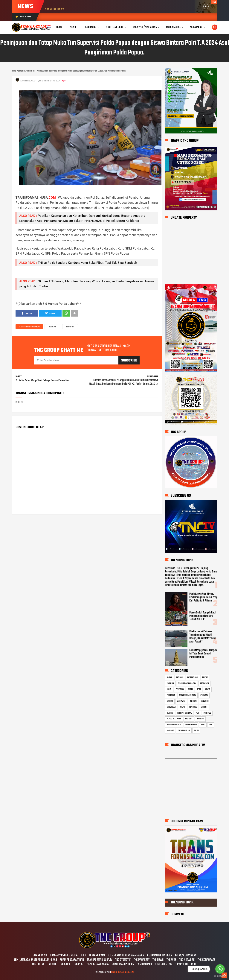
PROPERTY (189, 719)
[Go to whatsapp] (220, 969)
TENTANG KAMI (97, 956)
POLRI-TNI (70, 327)
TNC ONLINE (38, 964)
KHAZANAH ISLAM (184, 731)
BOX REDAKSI (40, 956)
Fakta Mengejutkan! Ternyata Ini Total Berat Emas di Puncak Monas (203, 654)
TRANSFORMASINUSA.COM (187, 683)
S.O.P (83, 956)
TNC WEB (171, 960)
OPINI (199, 689)
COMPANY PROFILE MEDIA (64, 956)
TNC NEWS (193, 701)
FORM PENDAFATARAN (72, 960)
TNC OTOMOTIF (123, 960)
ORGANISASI (204, 683)
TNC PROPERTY (142, 960)
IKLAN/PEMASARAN (186, 956)
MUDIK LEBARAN (191, 725)
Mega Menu (196, 27)
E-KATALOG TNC (163, 964)
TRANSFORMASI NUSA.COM (122, 972)
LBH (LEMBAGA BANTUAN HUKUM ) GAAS (35, 960)
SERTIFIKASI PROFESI (123, 964)
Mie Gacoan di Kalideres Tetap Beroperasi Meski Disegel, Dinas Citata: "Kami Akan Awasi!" (203, 637)
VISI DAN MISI (145, 964)
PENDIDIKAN (171, 695)
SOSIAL (169, 689)
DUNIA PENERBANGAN (174, 725)
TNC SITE (52, 964)
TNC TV (196, 731)
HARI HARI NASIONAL (185, 713)
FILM (211, 725)
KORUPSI (170, 701)
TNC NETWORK (187, 960)
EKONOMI (204, 707)
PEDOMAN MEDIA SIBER (160, 956)
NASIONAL (180, 677)
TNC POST (79, 964)
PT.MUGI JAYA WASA (174, 719)
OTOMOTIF (170, 731)
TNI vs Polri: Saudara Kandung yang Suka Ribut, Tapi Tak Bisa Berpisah (87, 263)
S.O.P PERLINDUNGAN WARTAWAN (126, 956)
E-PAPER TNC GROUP (186, 964)
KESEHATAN (204, 695)
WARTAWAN (181, 701)
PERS (198, 713)
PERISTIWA (180, 689)
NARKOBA (170, 713)
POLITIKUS (207, 713)
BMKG (203, 725)
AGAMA (207, 689)
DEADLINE (52, 327)
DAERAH (169, 677)
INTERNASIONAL (193, 677)
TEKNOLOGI (200, 719)
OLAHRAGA (193, 707)
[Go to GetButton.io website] (220, 976)
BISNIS (190, 689)
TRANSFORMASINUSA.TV (188, 695)
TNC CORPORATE (206, 960)
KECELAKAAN (171, 707)
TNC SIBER (65, 964)
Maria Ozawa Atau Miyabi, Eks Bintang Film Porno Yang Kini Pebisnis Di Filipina (203, 597)
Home (59, 27)
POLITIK (205, 677)
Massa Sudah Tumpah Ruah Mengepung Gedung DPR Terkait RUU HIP (203, 616)
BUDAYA (182, 707)
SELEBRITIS (205, 701)
